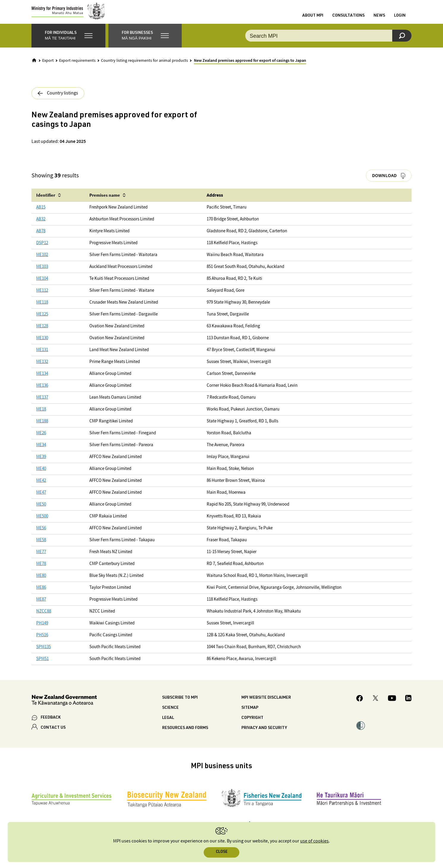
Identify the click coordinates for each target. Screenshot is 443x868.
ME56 (41, 534)
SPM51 (42, 665)
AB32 (41, 225)
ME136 (42, 392)
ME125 (42, 320)
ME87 (41, 606)
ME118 (42, 308)
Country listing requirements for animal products (144, 67)
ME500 (42, 522)
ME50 (41, 510)
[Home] (34, 66)
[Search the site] (328, 42)
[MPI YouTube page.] (392, 705)
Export (48, 67)
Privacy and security (264, 734)
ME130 (42, 344)
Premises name (105, 201)
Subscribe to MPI (180, 704)
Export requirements (77, 67)
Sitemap (250, 714)
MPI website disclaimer (266, 704)
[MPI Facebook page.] (360, 705)
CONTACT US (53, 734)
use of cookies (314, 841)
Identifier (46, 201)
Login (400, 19)
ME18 (41, 415)
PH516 (42, 641)
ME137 (42, 404)
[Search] (402, 42)
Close (222, 852)
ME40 (41, 475)
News (379, 19)
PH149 (42, 629)
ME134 (42, 380)
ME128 (42, 332)
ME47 (41, 499)
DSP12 (42, 249)
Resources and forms (185, 734)
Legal (168, 724)
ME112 (42, 297)
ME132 (42, 368)
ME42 (41, 487)
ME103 (42, 273)
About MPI (313, 19)
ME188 (42, 427)
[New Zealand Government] (64, 707)
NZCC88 (44, 617)
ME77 (41, 558)
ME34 (41, 451)
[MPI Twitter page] (375, 705)
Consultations (348, 19)
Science (170, 714)
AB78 (41, 237)
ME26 (41, 439)
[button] (68, 42)
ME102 (42, 261)
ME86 (41, 594)
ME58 (41, 546)
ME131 (42, 356)
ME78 (41, 570)
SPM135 (43, 653)
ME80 (41, 582)
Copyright (252, 724)
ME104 (42, 285)
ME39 (41, 463)
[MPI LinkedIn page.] (408, 705)
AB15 (41, 213)
